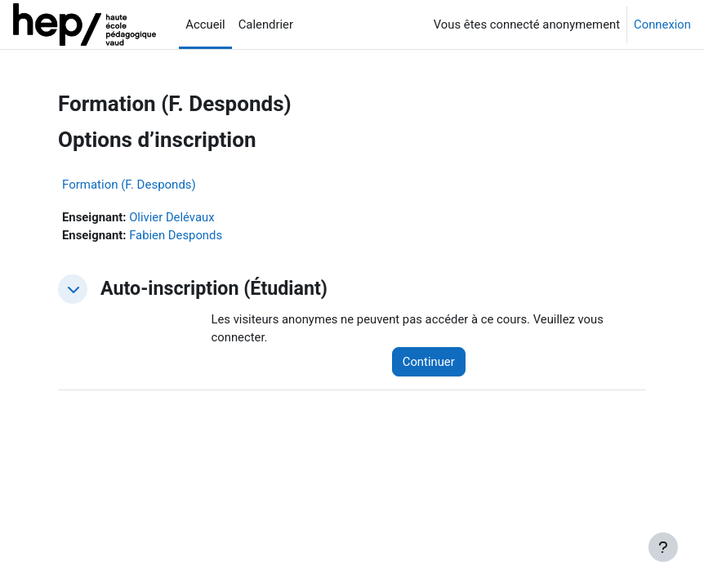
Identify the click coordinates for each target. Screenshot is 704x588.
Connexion (662, 24)
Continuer (429, 362)
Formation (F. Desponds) (129, 185)
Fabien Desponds (176, 235)
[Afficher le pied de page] (663, 547)
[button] (73, 289)
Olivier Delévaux (172, 217)
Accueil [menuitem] (205, 24)
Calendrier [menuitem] (266, 24)
